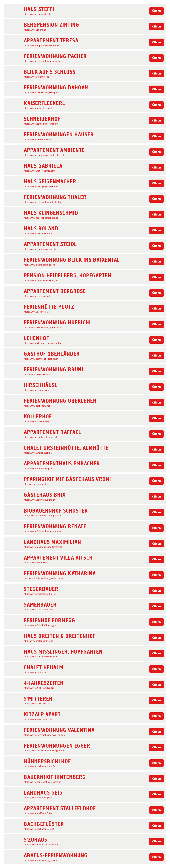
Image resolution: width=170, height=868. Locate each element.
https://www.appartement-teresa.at (41, 45)
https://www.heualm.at (35, 672)
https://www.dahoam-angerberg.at (41, 92)
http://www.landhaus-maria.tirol (40, 265)
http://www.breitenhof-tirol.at (38, 641)
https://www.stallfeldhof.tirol (38, 813)
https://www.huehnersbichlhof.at (40, 766)
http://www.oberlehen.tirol (37, 406)
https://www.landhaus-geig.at (39, 798)
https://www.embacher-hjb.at (38, 468)
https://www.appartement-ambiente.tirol (44, 155)
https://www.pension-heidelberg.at (41, 280)
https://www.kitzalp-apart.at (38, 719)
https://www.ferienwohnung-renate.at (42, 531)
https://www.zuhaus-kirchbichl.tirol (41, 845)
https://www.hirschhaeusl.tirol (39, 390)
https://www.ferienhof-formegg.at (41, 625)
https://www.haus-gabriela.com (39, 171)
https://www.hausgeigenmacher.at (41, 186)
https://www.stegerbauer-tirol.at (40, 594)
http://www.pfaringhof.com (37, 484)
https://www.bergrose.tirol (37, 296)
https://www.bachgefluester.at (39, 829)
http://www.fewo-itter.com (37, 374)
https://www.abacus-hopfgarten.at (41, 860)
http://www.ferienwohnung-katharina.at (44, 578)
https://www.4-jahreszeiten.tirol (39, 688)
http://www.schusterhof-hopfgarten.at (43, 516)
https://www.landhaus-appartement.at (43, 547)
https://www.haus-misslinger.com (40, 657)
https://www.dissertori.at (36, 312)
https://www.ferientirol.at (36, 77)
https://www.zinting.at (35, 30)
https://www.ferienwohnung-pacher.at (43, 61)
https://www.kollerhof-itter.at (38, 421)
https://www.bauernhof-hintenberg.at (42, 782)
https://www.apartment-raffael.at (40, 437)
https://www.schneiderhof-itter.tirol (41, 124)
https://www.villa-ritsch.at (37, 563)
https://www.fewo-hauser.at (38, 139)
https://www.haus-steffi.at (37, 14)
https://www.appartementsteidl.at (41, 249)
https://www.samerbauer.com (39, 610)
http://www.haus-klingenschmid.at (41, 218)
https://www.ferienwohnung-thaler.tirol (43, 202)
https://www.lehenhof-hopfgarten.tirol (43, 343)
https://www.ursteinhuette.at (38, 453)
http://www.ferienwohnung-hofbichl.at (43, 327)
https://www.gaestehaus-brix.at (40, 500)
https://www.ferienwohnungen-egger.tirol (44, 751)
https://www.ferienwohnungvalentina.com (45, 735)
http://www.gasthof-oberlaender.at (41, 359)
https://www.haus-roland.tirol (38, 233)
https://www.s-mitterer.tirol (37, 704)
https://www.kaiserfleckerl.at (38, 108)
